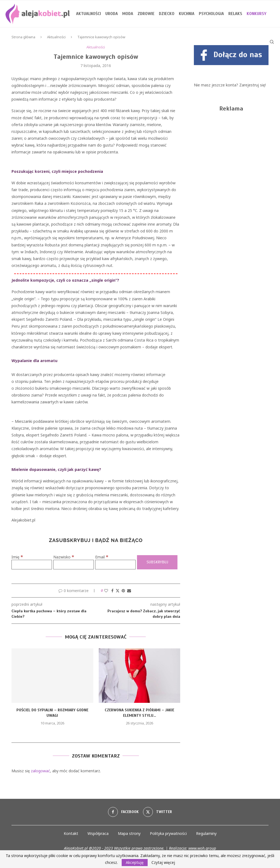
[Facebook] (123, 812)
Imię (17, 557)
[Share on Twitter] (118, 591)
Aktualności (88, 14)
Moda (128, 14)
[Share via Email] (129, 591)
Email (102, 557)
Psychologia (211, 14)
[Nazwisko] (74, 565)
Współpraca (98, 833)
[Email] (115, 565)
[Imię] (32, 565)
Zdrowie (146, 14)
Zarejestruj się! (253, 85)
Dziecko (167, 14)
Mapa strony (129, 833)
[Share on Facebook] (112, 591)
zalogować (40, 771)
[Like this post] (106, 591)
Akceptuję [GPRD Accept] (135, 862)
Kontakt (71, 833)
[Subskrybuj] (157, 562)
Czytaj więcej (163, 863)
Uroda (112, 14)
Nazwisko (64, 557)
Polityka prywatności (168, 833)
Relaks (235, 14)
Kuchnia (187, 14)
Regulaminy (206, 833)
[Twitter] (157, 812)
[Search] (272, 42)
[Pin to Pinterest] (123, 591)
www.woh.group (202, 848)
